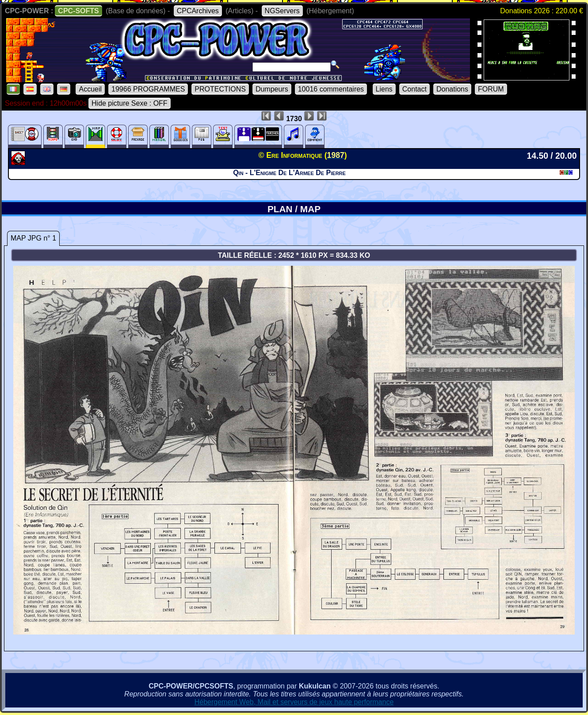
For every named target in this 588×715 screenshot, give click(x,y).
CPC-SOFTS (78, 11)
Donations (452, 89)
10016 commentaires (331, 89)
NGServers (282, 11)
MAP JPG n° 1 (33, 238)
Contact (414, 89)
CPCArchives (198, 11)
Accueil (90, 89)
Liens (384, 89)
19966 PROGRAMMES (148, 89)
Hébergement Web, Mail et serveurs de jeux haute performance (294, 702)
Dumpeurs (272, 89)
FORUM (491, 89)
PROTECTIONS (220, 89)
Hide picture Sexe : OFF (130, 103)
